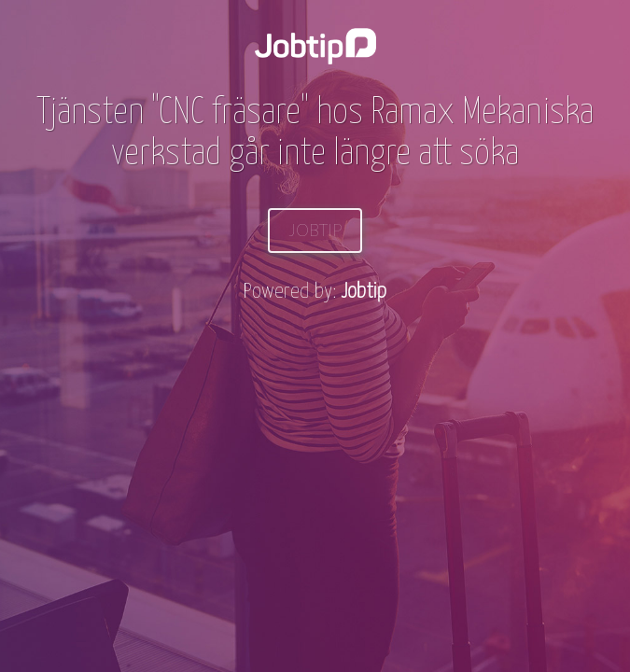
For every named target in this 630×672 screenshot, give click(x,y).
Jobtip (315, 230)
